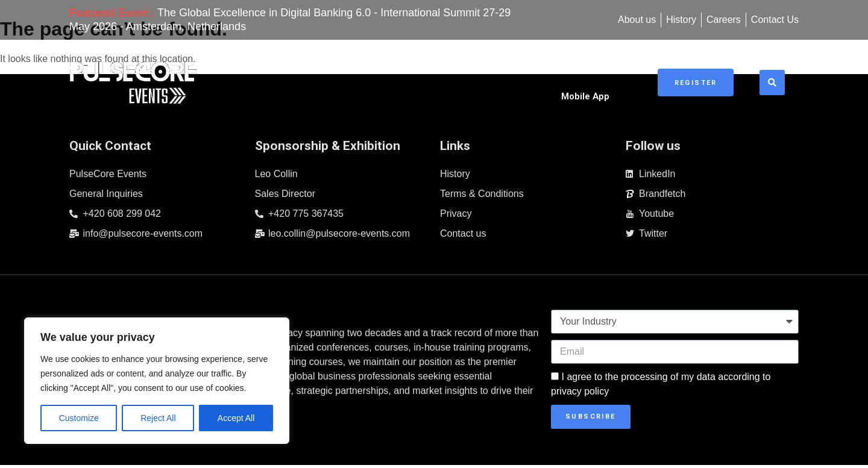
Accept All (236, 418)
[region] (157, 381)
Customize (79, 418)
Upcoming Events (382, 78)
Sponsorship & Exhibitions (499, 78)
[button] (776, 78)
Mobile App (603, 78)
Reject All (158, 418)
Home (308, 78)
